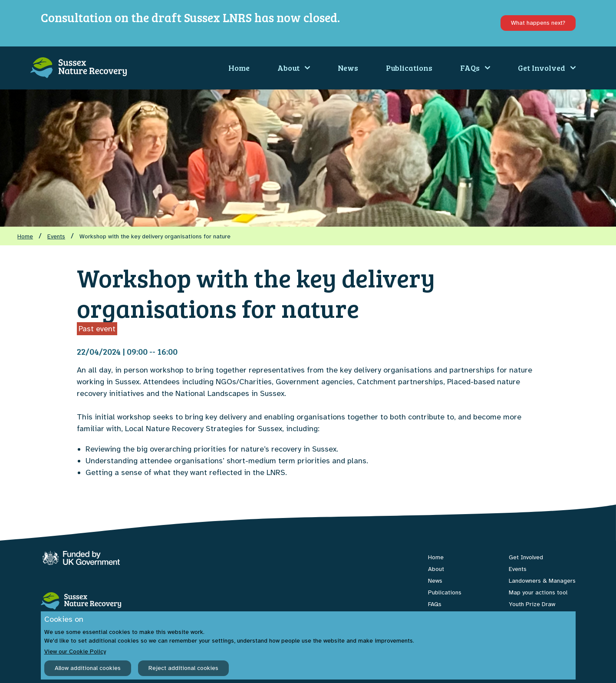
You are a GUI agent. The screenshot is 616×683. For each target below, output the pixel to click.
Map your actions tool (538, 592)
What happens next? (538, 23)
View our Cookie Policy (75, 652)
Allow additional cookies (88, 668)
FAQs (475, 68)
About (294, 68)
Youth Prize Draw (532, 604)
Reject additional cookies (183, 668)
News (348, 68)
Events (56, 236)
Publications (409, 68)
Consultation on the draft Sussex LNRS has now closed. (190, 17)
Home (239, 68)
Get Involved (547, 68)
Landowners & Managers (542, 581)
